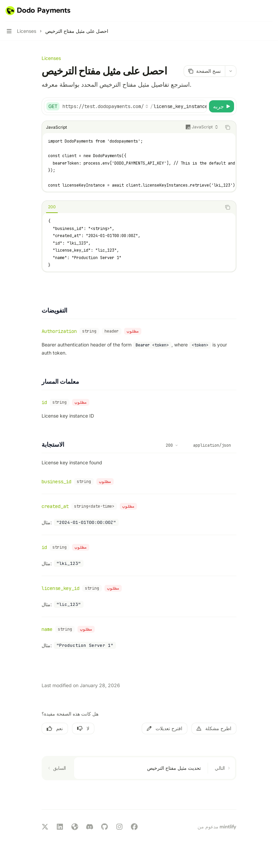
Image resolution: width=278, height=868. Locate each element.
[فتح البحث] (256, 11)
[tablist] (132, 207)
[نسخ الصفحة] (204, 71)
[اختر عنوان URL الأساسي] (106, 106)
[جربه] (222, 106)
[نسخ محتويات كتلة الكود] (228, 127)
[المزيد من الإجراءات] (269, 11)
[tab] (52, 207)
